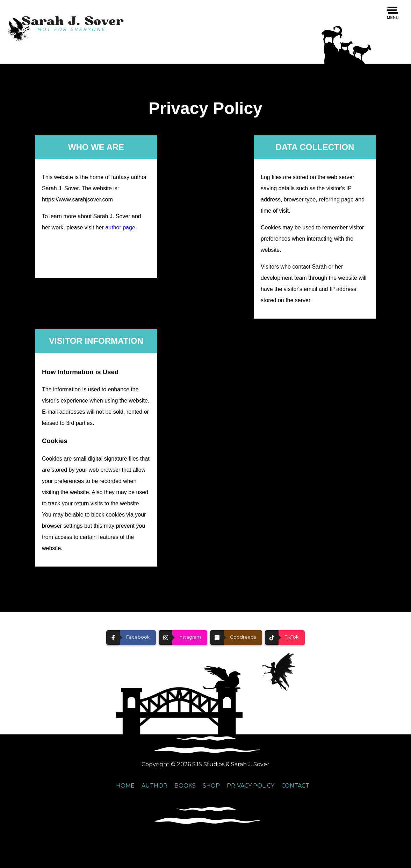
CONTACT (295, 786)
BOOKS (185, 786)
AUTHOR (154, 786)
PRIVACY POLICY (251, 786)
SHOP (211, 786)
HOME (125, 786)
